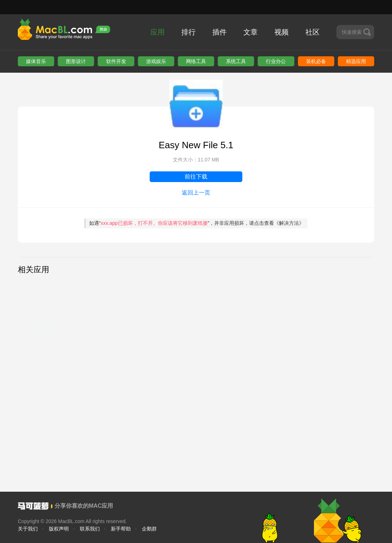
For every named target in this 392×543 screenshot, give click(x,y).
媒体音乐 (36, 61)
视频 (282, 32)
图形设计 (76, 61)
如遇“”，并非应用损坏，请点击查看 (197, 223)
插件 (220, 32)
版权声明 (59, 529)
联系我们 (90, 529)
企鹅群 (149, 529)
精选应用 (356, 61)
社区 (313, 32)
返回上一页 (196, 193)
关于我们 (28, 529)
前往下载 (196, 177)
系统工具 (236, 61)
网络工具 (196, 61)
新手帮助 (121, 529)
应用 (158, 32)
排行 (189, 32)
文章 (251, 32)
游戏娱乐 (156, 61)
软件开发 (116, 61)
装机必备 (316, 61)
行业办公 (276, 61)
